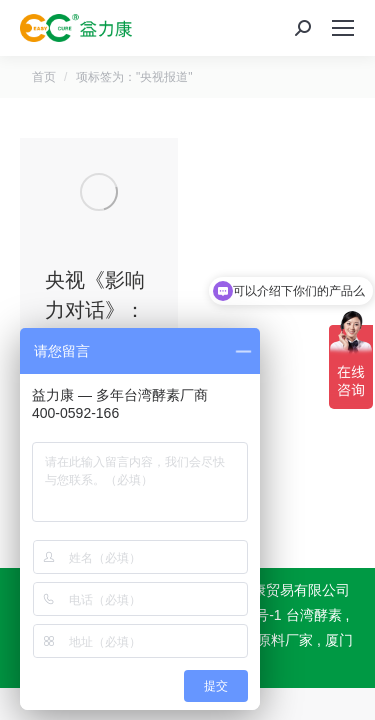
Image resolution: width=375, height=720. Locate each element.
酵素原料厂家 (271, 640)
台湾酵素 (314, 615)
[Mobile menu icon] (343, 28)
